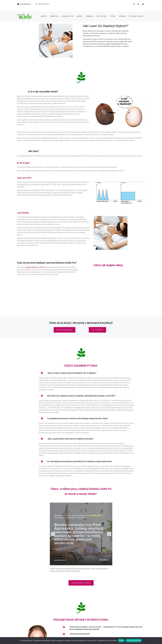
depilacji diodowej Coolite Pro (36, 267)
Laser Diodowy (23, 213)
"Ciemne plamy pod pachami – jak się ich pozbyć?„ (85, 627)
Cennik (79, 13)
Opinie (113, 13)
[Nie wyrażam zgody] (159, 641)
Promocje (90, 13)
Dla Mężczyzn (68, 13)
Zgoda (121, 640)
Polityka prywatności (134, 640)
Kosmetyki (54, 13)
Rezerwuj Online (136, 13)
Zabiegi (44, 13)
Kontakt (123, 13)
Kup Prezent (102, 13)
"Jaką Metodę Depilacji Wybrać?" (80, 634)
